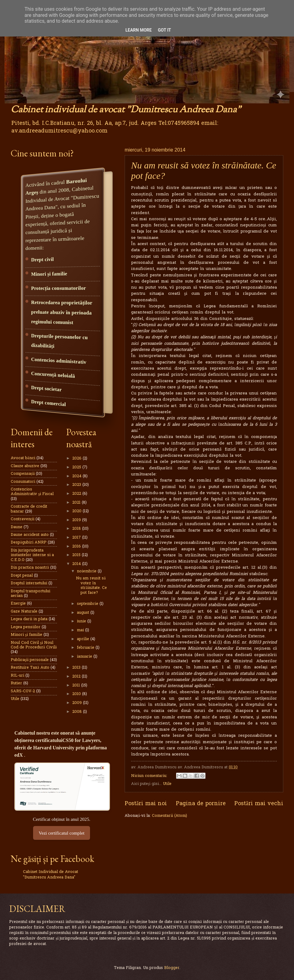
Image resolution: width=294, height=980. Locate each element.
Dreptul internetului (29, 583)
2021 (77, 503)
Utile (167, 784)
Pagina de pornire (201, 804)
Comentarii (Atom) (170, 816)
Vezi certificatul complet (61, 833)
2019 (77, 520)
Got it (164, 30)
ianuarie (85, 657)
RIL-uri (17, 676)
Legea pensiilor (26, 627)
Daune (17, 527)
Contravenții (23, 519)
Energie (18, 603)
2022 (77, 494)
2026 (77, 458)
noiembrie (87, 571)
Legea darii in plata (29, 619)
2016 (77, 546)
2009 (78, 703)
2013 (77, 668)
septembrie (88, 604)
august (84, 613)
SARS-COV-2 (23, 691)
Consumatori (23, 482)
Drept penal (22, 576)
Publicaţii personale (30, 660)
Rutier (16, 683)
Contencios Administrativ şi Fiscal (32, 492)
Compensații (23, 474)
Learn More (138, 30)
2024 (77, 476)
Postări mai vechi (259, 804)
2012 (77, 676)
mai (81, 630)
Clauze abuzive (25, 466)
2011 (77, 685)
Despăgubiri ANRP (29, 542)
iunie (82, 621)
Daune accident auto (30, 535)
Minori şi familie (26, 635)
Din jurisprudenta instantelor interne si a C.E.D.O (32, 555)
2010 (77, 694)
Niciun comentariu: (150, 776)
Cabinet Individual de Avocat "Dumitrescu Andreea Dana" (51, 875)
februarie (86, 648)
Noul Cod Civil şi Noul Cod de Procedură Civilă (34, 645)
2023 (77, 485)
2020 (77, 511)
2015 (77, 555)
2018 (77, 529)
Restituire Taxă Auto (30, 668)
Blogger (172, 968)
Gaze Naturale (24, 611)
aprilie (84, 639)
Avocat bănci (23, 458)
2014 (77, 564)
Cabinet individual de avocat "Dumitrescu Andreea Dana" (126, 110)
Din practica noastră (30, 568)
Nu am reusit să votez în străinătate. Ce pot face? (91, 585)
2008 (78, 712)
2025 (77, 467)
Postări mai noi (146, 804)
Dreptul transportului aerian (30, 594)
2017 (77, 538)
